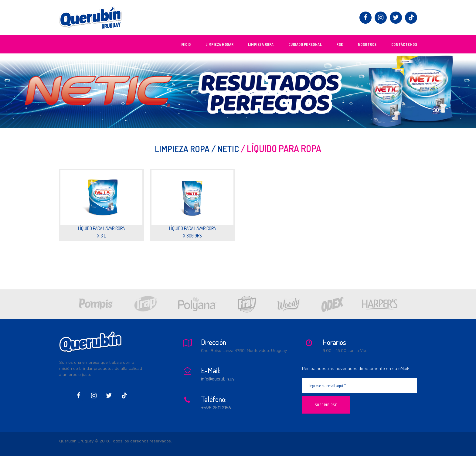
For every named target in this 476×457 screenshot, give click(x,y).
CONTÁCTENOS (404, 44)
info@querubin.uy (218, 378)
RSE (340, 44)
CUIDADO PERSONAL (305, 44)
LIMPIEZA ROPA (261, 44)
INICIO (186, 44)
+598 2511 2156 (216, 406)
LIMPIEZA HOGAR (220, 44)
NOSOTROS (367, 44)
